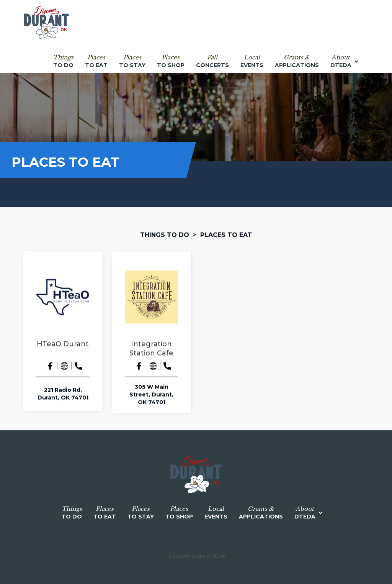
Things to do (165, 235)
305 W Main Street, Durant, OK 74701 (152, 395)
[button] (349, 61)
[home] (46, 23)
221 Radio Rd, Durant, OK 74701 (63, 394)
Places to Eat (226, 235)
